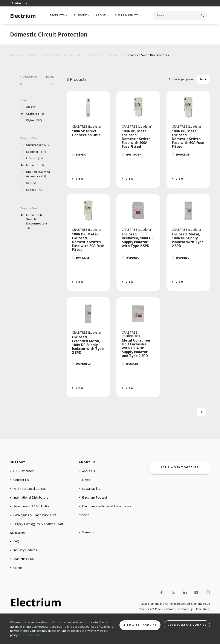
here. (22, 635)
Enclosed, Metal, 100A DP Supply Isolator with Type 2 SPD (188, 240)
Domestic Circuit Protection (63, 55)
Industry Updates (25, 550)
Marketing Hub (24, 559)
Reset (50, 76)
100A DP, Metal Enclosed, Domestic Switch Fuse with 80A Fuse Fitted (88, 242)
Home (14, 55)
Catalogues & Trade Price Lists (35, 515)
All (22, 84)
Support (81, 15)
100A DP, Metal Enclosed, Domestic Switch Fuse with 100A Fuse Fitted (136, 139)
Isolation (113, 55)
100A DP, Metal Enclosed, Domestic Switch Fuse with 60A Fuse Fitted (188, 139)
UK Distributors (24, 471)
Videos (18, 568)
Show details (35, 635)
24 (201, 79)
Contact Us (19, 3)
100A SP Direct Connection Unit (86, 133)
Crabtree (94, 55)
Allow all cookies (140, 625)
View (80, 179)
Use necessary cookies (187, 625)
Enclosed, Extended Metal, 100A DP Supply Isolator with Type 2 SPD (88, 345)
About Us (89, 471)
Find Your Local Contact (30, 489)
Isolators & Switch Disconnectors (148, 55)
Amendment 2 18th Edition (32, 506)
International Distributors (31, 497)
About (101, 15)
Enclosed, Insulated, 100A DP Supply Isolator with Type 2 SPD (138, 240)
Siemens (88, 532)
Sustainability (127, 15)
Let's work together (180, 467)
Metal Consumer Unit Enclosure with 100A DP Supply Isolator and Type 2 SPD (136, 348)
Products (57, 15)
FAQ (16, 541)
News (86, 480)
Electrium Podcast (95, 497)
